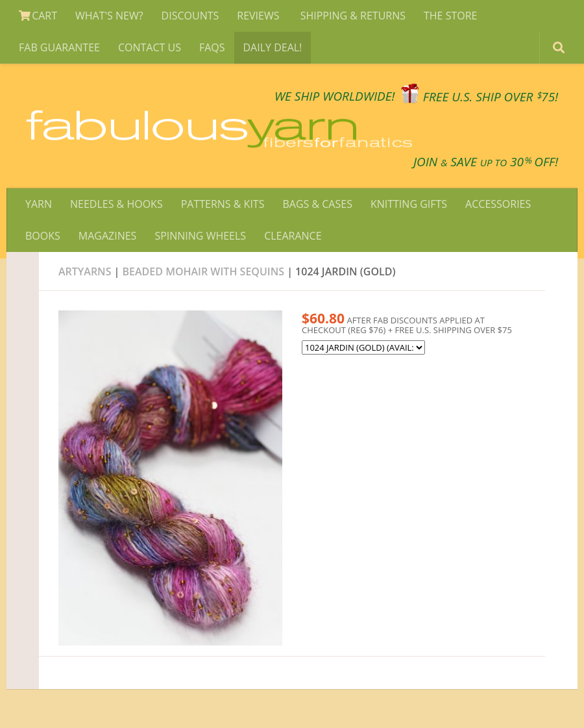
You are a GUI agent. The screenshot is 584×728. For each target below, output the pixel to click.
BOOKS (43, 236)
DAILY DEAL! (273, 47)
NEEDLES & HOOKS (116, 204)
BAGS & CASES (317, 204)
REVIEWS (259, 16)
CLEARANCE (293, 236)
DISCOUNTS (190, 16)
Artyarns (85, 271)
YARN (39, 204)
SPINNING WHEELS (200, 236)
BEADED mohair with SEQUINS (205, 271)
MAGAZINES (108, 236)
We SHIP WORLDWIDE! (335, 97)
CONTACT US (150, 47)
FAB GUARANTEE (59, 47)
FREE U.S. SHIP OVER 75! (491, 97)
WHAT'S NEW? (109, 16)
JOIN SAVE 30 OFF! (486, 162)
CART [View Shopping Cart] (38, 16)
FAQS (212, 47)
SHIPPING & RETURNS (353, 16)
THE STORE (450, 16)
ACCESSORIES (498, 204)
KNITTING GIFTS (409, 204)
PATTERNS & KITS (223, 204)
